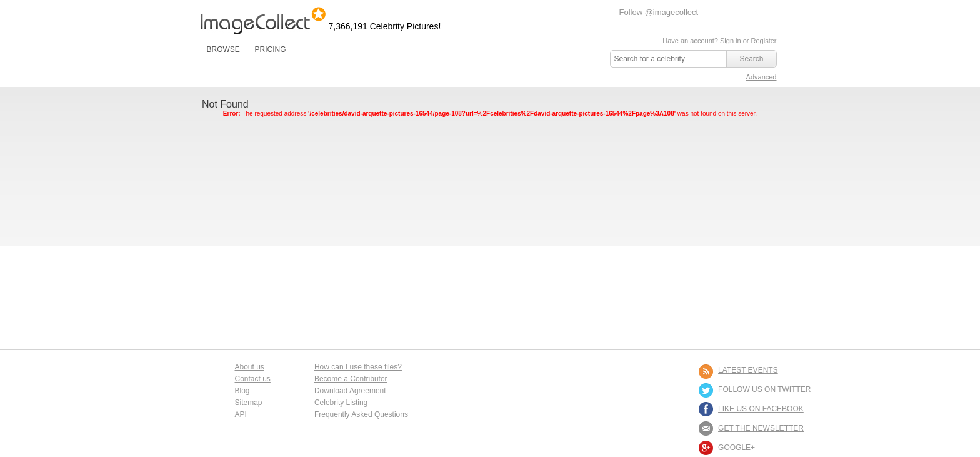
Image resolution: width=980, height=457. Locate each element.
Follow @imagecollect (659, 12)
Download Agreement (350, 391)
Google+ (737, 448)
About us (250, 367)
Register (764, 41)
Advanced (762, 77)
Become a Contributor (351, 379)
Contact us (253, 379)
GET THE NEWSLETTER (761, 428)
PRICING (270, 49)
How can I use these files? (358, 367)
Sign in (731, 41)
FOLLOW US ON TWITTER (764, 389)
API (241, 414)
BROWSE (223, 49)
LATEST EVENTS (748, 370)
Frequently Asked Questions (361, 414)
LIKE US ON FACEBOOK (761, 409)
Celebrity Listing (341, 403)
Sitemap (249, 403)
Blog (242, 391)
